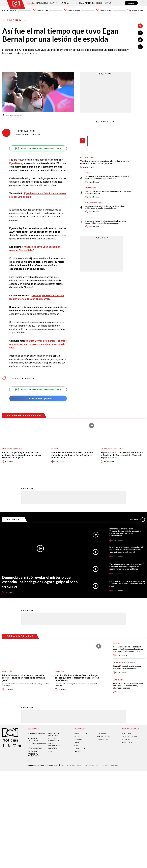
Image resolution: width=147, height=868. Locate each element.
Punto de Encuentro (109, 3)
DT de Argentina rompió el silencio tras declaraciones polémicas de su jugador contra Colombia (105, 207)
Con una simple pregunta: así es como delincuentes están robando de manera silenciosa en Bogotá (22, 455)
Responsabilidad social (37, 734)
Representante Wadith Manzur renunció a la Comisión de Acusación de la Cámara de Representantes (122, 455)
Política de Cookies (91, 765)
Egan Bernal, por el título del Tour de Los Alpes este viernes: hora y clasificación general (128, 686)
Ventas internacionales (55, 744)
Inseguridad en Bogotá (12, 449)
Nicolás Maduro (87, 158)
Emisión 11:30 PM (135, 11)
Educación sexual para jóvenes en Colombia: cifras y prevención (127, 667)
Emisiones (9, 11)
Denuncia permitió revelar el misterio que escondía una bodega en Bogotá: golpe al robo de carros (72, 455)
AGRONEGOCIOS (102, 740)
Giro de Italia (29, 378)
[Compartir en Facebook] (140, 33)
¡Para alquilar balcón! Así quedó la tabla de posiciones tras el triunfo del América (108, 192)
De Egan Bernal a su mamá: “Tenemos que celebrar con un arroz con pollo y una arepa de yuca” (38, 344)
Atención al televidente (33, 740)
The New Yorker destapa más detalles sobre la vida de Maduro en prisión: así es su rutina (105, 162)
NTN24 (76, 734)
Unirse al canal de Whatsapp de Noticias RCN (38, 148)
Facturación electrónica (54, 735)
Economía (80, 3)
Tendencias (90, 3)
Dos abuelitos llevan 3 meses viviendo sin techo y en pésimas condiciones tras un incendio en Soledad (127, 549)
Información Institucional (124, 663)
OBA (50, 751)
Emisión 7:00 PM (103, 11)
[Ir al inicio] (16, 5)
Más (137, 519)
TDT (87, 734)
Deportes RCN (53, 3)
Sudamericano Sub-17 (94, 203)
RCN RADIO (78, 740)
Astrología (7, 671)
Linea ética (53, 748)
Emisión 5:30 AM (40, 11)
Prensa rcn (32, 751)
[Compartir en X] (140, 40)
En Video (14, 519)
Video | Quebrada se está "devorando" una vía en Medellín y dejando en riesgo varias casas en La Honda (127, 566)
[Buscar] (143, 3)
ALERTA (77, 745)
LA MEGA (77, 751)
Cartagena (60, 671)
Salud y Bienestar (65, 3)
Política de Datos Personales (71, 765)
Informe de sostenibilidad (54, 740)
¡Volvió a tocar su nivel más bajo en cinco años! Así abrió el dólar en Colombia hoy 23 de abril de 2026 (107, 177)
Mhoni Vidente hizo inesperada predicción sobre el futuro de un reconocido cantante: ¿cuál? (24, 678)
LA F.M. (77, 742)
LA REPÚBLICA (102, 734)
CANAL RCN (131, 3)
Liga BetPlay (91, 188)
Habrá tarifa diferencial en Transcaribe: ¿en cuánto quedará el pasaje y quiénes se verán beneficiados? (125, 532)
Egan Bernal (16, 163)
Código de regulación (37, 743)
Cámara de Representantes (112, 449)
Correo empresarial (36, 748)
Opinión (99, 3)
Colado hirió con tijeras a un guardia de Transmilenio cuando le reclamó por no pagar (127, 583)
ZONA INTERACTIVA (130, 737)
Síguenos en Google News (38, 398)
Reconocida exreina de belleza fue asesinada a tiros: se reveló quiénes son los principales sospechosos (106, 222)
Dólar (88, 173)
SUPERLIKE (126, 740)
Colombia (31, 3)
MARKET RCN (127, 742)
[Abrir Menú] (4, 3)
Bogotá (55, 449)
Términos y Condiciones (110, 765)
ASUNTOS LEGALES (103, 737)
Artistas (89, 218)
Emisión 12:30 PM (72, 11)
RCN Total (78, 737)
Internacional (42, 3)
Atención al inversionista (33, 755)
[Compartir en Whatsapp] (140, 47)
